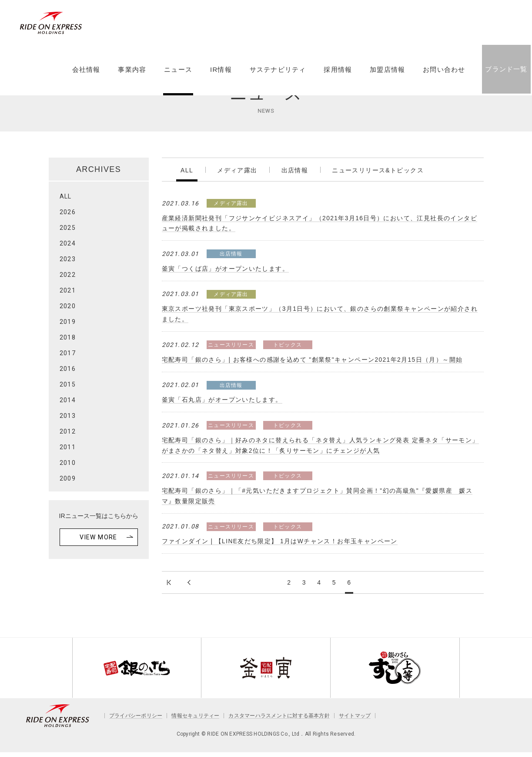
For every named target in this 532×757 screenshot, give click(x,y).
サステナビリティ (278, 75)
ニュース (178, 75)
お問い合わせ (443, 75)
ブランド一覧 (506, 75)
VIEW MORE (99, 537)
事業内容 (132, 75)
